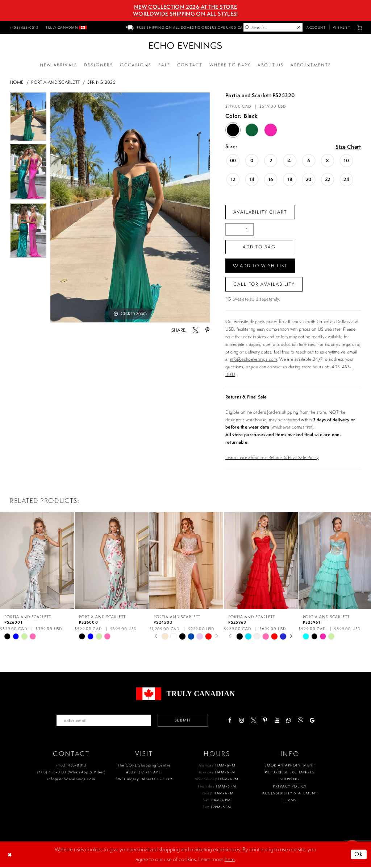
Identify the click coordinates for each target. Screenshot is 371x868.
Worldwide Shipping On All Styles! (185, 14)
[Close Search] (299, 28)
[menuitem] (24, 27)
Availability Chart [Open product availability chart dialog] (260, 212)
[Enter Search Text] (273, 27)
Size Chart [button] (348, 147)
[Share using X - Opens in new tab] (195, 330)
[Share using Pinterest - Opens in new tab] (207, 330)
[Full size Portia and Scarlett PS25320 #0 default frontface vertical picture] (130, 207)
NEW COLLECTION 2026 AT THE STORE (185, 7)
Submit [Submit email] (183, 721)
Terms (290, 801)
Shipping (290, 780)
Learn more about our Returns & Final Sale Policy (272, 458)
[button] (360, 27)
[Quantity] (239, 230)
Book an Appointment (290, 766)
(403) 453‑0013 (71, 766)
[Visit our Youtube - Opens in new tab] (277, 721)
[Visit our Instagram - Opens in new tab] (242, 721)
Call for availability (264, 284)
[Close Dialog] (11, 855)
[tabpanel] (28, 118)
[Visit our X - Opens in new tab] (254, 721)
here (230, 859)
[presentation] (37, 561)
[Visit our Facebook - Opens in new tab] (230, 721)
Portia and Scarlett (55, 82)
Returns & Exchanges (290, 773)
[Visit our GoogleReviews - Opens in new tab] (313, 721)
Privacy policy (290, 787)
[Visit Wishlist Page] (342, 27)
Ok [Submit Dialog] (359, 855)
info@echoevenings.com (254, 360)
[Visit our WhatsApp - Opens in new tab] (289, 721)
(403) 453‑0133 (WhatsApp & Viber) (71, 773)
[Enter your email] (103, 721)
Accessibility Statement (290, 794)
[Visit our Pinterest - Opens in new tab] (266, 721)
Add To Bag (259, 247)
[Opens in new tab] (230, 65)
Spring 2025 (101, 82)
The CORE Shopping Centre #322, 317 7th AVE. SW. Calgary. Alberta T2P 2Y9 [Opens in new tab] (144, 773)
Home (17, 82)
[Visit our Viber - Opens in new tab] (301, 721)
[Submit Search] (247, 28)
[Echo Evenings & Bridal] (185, 46)
